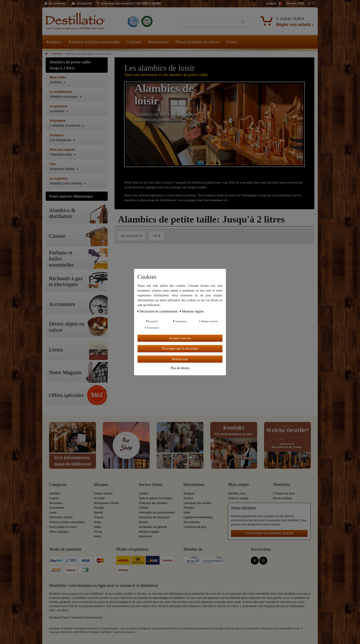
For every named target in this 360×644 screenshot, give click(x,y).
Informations (194, 485)
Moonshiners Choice (106, 503)
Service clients (151, 485)
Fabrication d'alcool (61, 517)
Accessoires (158, 42)
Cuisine (54, 498)
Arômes (188, 498)
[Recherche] (243, 22)
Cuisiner (134, 42)
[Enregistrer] (82, 4)
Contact (143, 493)
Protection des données (153, 503)
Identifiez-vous (237, 493)
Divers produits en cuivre (197, 42)
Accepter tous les (180, 338)
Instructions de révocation (154, 517)
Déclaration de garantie (153, 527)
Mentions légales (149, 532)
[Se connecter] (55, 4)
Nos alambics (192, 522)
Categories (58, 485)
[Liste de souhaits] (312, 4)
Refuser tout (180, 359)
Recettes (189, 508)
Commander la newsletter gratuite (269, 533)
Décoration (56, 503)
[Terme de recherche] (210, 22)
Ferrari (98, 532)
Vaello (98, 527)
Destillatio (281, 485)
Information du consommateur (157, 513)
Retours (143, 522)
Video (187, 513)
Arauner (99, 517)
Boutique (189, 493)
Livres (232, 42)
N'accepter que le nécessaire (180, 349)
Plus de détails (180, 368)
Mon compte (239, 485)
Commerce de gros (195, 527)
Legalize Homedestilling (198, 517)
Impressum (145, 536)
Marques (101, 485)
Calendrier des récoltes (197, 503)
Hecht (97, 536)
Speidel (98, 513)
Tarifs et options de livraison (156, 498)
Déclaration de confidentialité (158, 311)
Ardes (97, 522)
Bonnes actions (282, 498)
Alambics (54, 42)
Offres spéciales (59, 532)
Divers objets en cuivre (63, 527)
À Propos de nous (284, 493)
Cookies (144, 508)
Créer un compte (238, 498)
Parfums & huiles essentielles (67, 522)
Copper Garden (103, 493)
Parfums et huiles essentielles (94, 42)
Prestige (99, 508)
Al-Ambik (99, 498)
